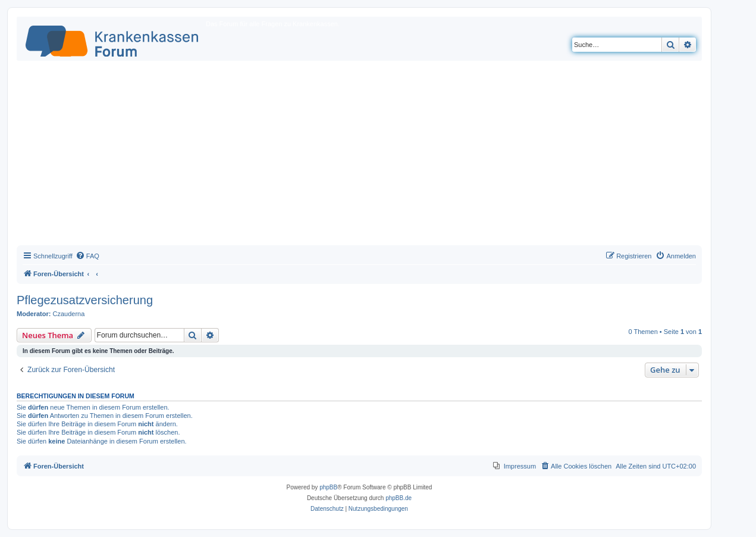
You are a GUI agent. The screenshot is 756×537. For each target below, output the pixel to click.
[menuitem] (87, 256)
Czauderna (69, 314)
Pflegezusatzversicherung (85, 300)
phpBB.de (399, 498)
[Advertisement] (359, 156)
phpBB (328, 487)
